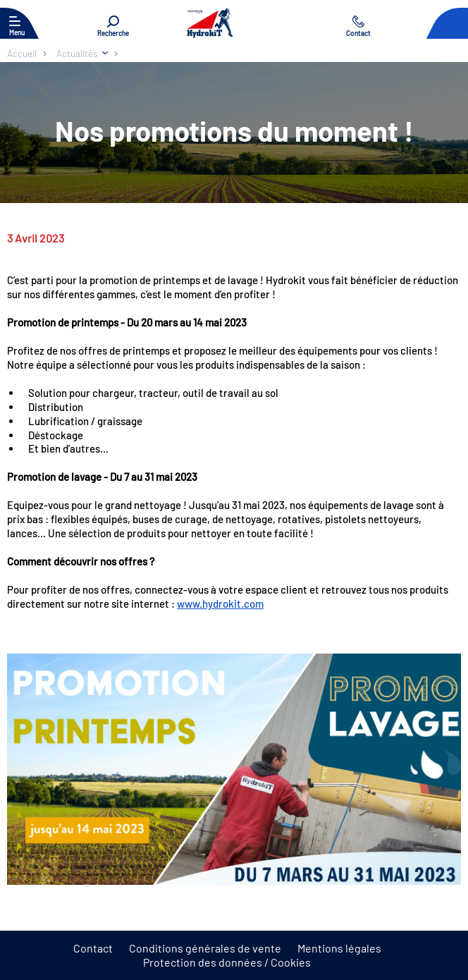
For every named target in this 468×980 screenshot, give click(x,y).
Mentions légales (339, 948)
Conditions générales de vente (205, 948)
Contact (93, 948)
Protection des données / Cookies (227, 962)
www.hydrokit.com (220, 604)
